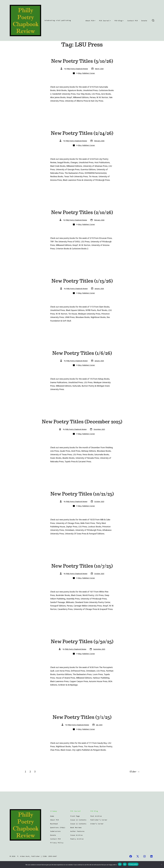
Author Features (77, 831)
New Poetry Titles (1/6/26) (82, 353)
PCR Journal (105, 21)
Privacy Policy (57, 843)
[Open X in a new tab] (138, 856)
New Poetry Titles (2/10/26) (82, 212)
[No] (161, 865)
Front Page (75, 816)
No (125, 864)
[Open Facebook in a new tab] (131, 856)
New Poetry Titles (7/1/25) (82, 717)
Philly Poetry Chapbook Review (77, 69)
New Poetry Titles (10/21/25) (82, 494)
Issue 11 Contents (78, 824)
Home (52, 816)
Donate (144, 21)
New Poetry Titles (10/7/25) (82, 566)
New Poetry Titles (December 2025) (82, 422)
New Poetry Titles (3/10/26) (82, 61)
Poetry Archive (77, 839)
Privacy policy (133, 864)
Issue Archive (76, 835)
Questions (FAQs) (58, 828)
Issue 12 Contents (78, 820)
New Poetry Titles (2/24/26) (82, 133)
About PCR (90, 21)
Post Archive (96, 816)
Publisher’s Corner (99, 820)
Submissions (55, 831)
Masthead (54, 824)
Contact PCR (132, 21)
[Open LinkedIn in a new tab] (151, 856)
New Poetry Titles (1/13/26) (82, 281)
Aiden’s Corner (97, 824)
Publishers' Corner (89, 73)
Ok (120, 864)
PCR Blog (119, 21)
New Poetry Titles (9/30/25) (82, 641)
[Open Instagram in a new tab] (145, 856)
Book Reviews (76, 828)
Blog (80, 73)
